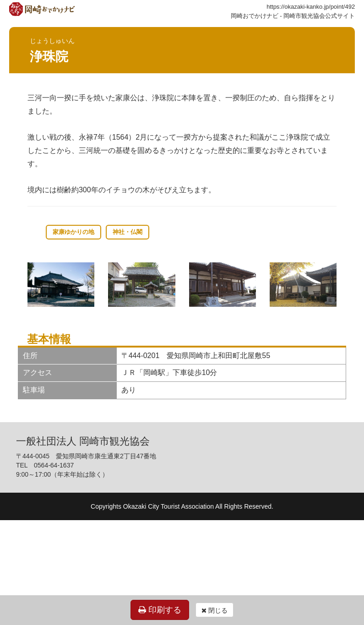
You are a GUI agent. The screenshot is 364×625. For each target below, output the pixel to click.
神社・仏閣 (128, 232)
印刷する (160, 610)
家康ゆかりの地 (73, 232)
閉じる (215, 610)
